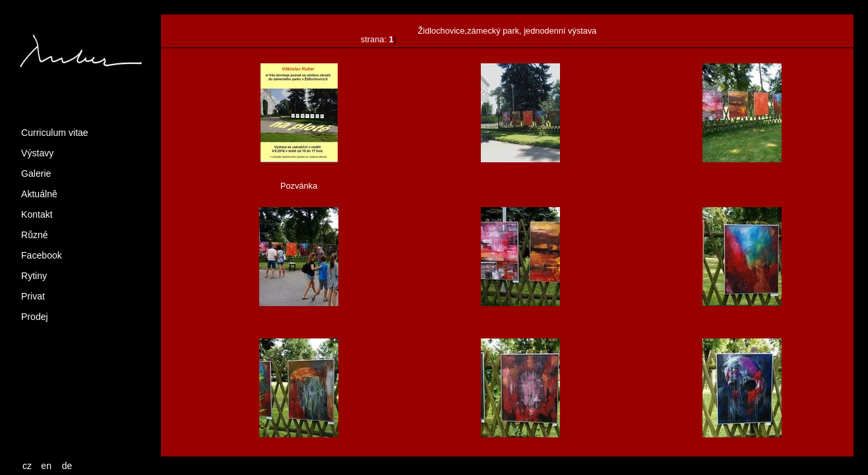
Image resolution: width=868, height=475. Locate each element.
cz (27, 466)
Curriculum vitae (55, 133)
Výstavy (37, 153)
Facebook (42, 255)
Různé (35, 235)
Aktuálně (39, 194)
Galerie (36, 174)
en (46, 466)
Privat (33, 296)
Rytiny (34, 276)
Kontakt (37, 214)
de (67, 466)
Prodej (35, 317)
